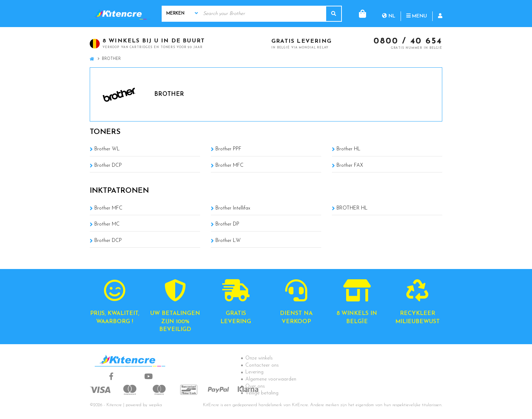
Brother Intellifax (233, 208)
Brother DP (227, 224)
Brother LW (228, 241)
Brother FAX (350, 165)
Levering (254, 372)
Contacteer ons (262, 365)
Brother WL (107, 149)
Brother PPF (228, 149)
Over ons (255, 386)
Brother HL (348, 149)
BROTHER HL (352, 208)
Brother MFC (230, 165)
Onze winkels (259, 358)
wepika (155, 405)
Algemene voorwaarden (271, 379)
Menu (388, 13)
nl (360, 13)
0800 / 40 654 (408, 42)
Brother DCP (108, 165)
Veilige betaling (262, 393)
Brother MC (107, 224)
